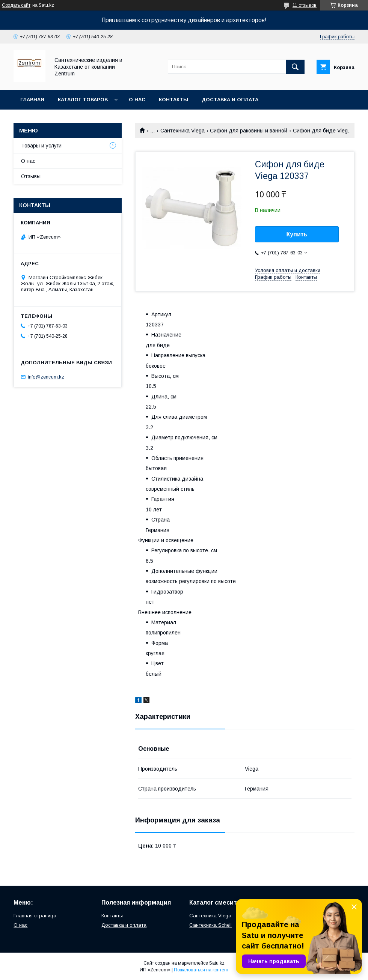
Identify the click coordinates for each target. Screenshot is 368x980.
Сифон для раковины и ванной (249, 131)
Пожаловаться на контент (201, 970)
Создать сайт (16, 5)
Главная (32, 100)
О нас (137, 100)
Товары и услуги (41, 146)
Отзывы (31, 176)
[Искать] (295, 67)
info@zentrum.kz (46, 377)
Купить (297, 234)
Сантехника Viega (182, 131)
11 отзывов (305, 5)
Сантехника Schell (210, 925)
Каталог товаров (83, 100)
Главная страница (35, 916)
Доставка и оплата (230, 100)
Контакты (173, 100)
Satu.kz (217, 963)
